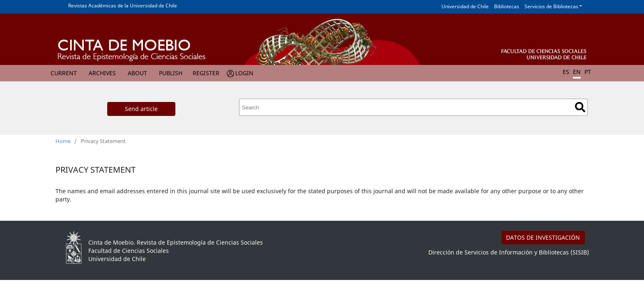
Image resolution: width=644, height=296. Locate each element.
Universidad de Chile (465, 6)
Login (244, 73)
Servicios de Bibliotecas (551, 6)
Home (63, 141)
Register (206, 73)
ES (566, 72)
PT (588, 72)
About (137, 73)
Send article (141, 109)
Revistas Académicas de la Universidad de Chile (123, 6)
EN (577, 72)
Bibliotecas (507, 6)
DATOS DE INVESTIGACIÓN (543, 237)
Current (64, 73)
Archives (102, 73)
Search (580, 107)
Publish (171, 73)
